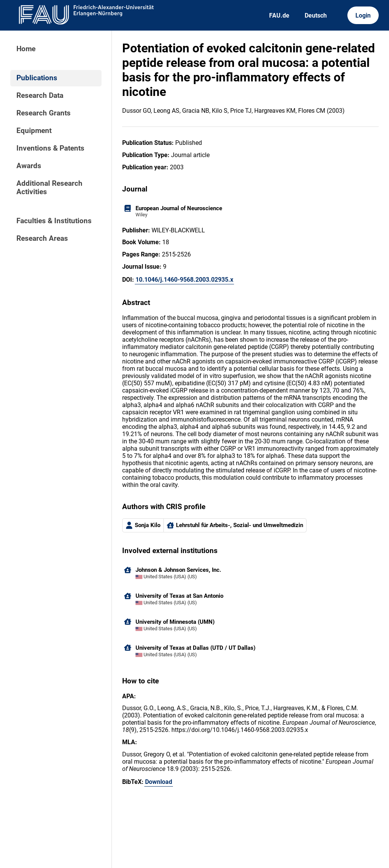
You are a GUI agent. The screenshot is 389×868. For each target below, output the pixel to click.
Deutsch (316, 15)
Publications (37, 78)
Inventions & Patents (50, 148)
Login (363, 15)
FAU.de (279, 15)
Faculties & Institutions (54, 221)
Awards (29, 166)
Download (159, 782)
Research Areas (42, 238)
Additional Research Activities (49, 188)
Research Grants (44, 113)
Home (26, 49)
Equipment (34, 131)
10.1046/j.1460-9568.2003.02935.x (184, 280)
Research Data (40, 96)
